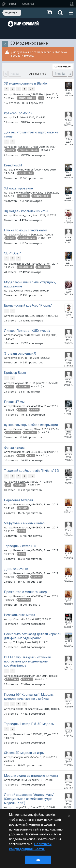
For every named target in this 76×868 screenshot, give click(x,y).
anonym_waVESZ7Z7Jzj (27, 757)
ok (38, 860)
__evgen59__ (21, 807)
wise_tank (19, 482)
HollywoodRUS (22, 316)
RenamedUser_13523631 (28, 734)
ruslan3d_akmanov (24, 709)
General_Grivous (23, 429)
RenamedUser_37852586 (28, 94)
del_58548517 (21, 147)
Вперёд (60, 74)
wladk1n (18, 358)
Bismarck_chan (22, 215)
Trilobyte (18, 642)
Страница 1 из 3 (38, 74)
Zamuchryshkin (22, 676)
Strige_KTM (20, 780)
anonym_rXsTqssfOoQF (27, 170)
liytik (16, 117)
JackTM (18, 291)
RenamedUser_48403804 (28, 264)
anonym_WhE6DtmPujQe (28, 193)
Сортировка (63, 67)
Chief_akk (19, 619)
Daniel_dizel (20, 235)
